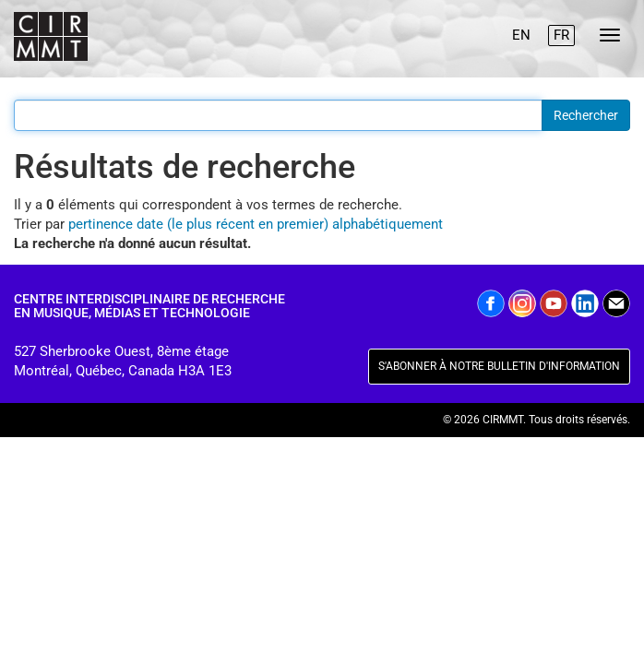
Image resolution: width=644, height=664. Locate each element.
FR (561, 35)
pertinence (101, 224)
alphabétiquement (388, 224)
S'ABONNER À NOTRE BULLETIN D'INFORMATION (499, 366)
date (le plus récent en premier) (233, 224)
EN (521, 35)
